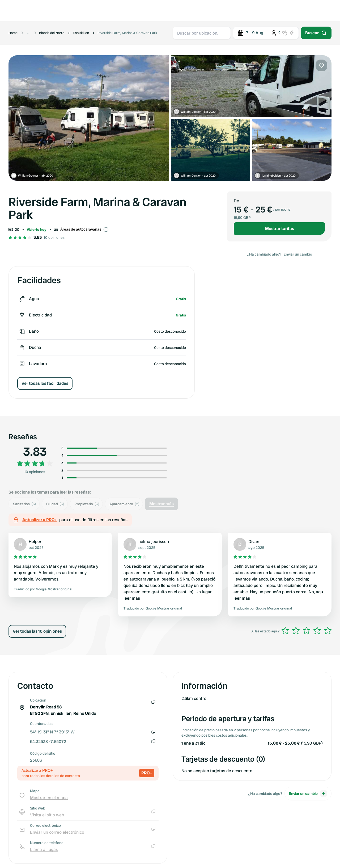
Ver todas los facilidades (45, 383)
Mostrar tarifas (280, 229)
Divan (254, 542)
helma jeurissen (154, 542)
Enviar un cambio (298, 254)
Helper (35, 542)
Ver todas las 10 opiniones (37, 631)
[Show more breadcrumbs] (28, 33)
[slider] (307, 631)
